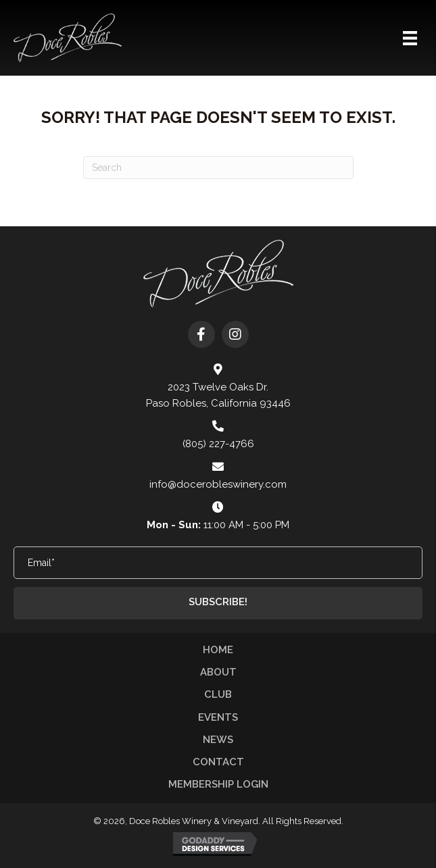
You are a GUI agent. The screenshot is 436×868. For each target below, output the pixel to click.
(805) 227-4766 (218, 444)
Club (218, 694)
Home (218, 650)
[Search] (218, 168)
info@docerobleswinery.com (218, 484)
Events (218, 717)
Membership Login (218, 784)
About (218, 672)
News (218, 740)
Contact (218, 762)
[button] (201, 334)
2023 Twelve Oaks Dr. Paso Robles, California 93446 (218, 395)
